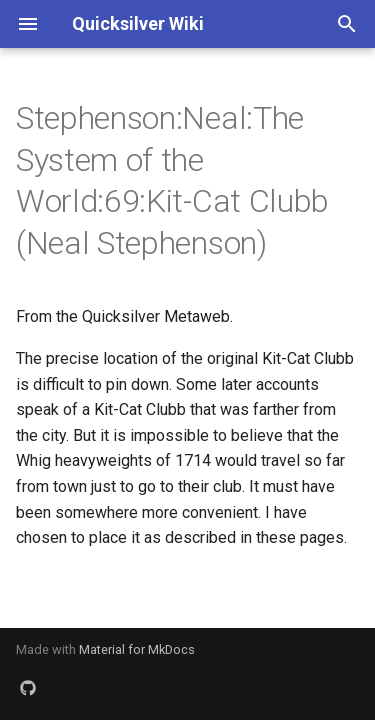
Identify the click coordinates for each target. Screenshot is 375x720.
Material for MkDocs (137, 649)
